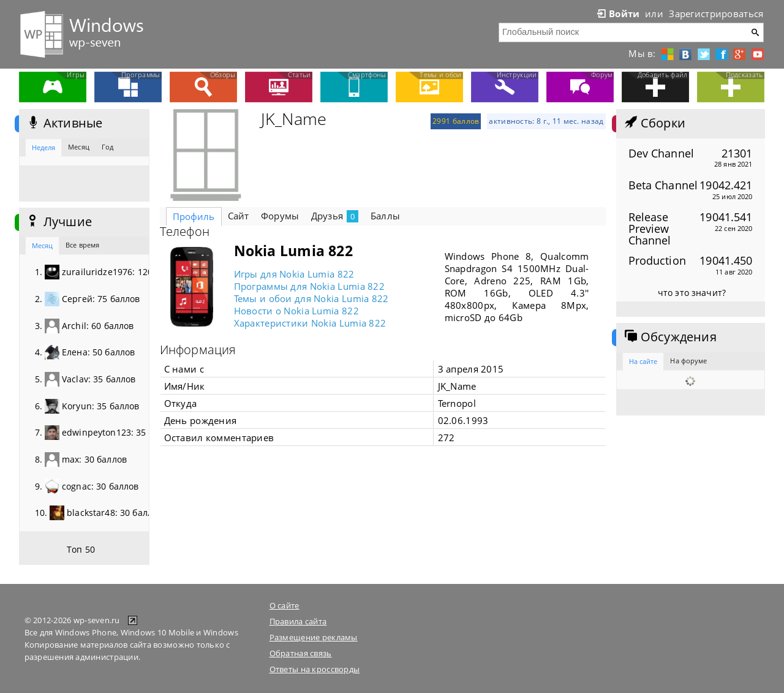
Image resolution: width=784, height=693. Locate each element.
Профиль (194, 216)
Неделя (44, 147)
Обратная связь (301, 653)
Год (107, 147)
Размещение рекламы (314, 637)
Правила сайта (298, 621)
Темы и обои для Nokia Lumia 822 (311, 298)
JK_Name (294, 119)
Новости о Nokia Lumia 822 (296, 311)
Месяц (79, 147)
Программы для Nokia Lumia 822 (310, 286)
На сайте (643, 361)
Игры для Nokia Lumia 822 (294, 274)
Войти (617, 13)
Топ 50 (81, 549)
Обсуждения (669, 337)
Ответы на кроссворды (315, 669)
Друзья (335, 216)
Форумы (280, 216)
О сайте (285, 605)
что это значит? (692, 293)
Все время (82, 245)
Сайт (239, 216)
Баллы (385, 216)
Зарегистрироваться (716, 13)
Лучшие (58, 222)
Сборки (654, 123)
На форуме (688, 361)
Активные (64, 123)
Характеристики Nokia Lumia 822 (310, 323)
